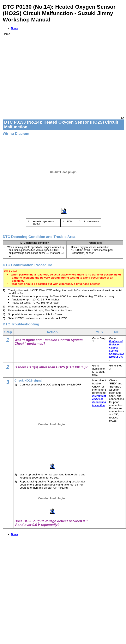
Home (14, 28)
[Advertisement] (39, 74)
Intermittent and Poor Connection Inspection (99, 401)
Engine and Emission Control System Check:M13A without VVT (117, 349)
